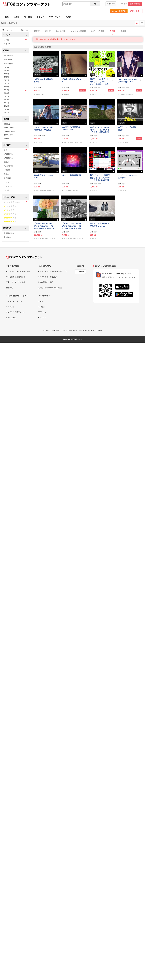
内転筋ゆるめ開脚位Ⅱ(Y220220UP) (71, 129)
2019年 (15, 90)
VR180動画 (8, 154)
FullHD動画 (8, 166)
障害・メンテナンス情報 (16, 282)
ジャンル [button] (15, 35)
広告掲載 (99, 330)
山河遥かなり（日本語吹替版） (43, 80)
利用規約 (9, 288)
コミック (40, 17)
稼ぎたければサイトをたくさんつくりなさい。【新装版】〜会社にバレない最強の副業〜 (99, 82)
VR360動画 (8, 158)
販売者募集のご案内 (46, 282)
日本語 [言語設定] (82, 272)
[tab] (89, 31)
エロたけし (123, 190)
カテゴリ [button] (15, 145)
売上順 (48, 31)
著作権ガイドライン (87, 330)
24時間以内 (8, 56)
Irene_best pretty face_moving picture (128, 80)
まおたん (94, 239)
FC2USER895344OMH (71, 190)
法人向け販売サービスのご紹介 (50, 288)
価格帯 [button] (15, 119)
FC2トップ (47, 330)
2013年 (7, 109)
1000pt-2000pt (9, 131)
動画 (7, 17)
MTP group (39, 142)
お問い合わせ (11, 317)
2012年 (7, 112)
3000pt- (7, 139)
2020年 (7, 87)
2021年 (7, 83)
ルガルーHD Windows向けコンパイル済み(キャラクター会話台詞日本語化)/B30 (100, 130)
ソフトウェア (55, 17)
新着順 (37, 31)
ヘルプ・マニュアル (14, 301)
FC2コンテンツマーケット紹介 (18, 271)
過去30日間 (8, 64)
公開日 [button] (15, 51)
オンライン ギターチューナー (127, 177)
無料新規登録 (135, 4)
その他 (68, 17)
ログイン (124, 4)
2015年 (7, 103)
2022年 (7, 80)
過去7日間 (8, 60)
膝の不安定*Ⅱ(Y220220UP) (43, 177)
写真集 (16, 17)
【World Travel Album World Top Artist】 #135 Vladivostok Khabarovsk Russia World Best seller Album (72, 226)
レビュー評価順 (98, 31)
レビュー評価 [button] (15, 197)
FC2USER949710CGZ (127, 94)
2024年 (7, 74)
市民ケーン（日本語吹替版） (127, 129)
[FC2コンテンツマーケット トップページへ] (24, 257)
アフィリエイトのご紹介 (47, 277)
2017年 (7, 96)
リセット (25, 30)
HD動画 (7, 170)
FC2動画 (41, 307)
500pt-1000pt (9, 128)
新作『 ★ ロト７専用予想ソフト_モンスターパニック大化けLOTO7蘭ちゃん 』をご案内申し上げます (100, 178)
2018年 (7, 93)
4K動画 (7, 162)
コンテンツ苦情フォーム (16, 312)
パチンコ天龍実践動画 (71, 175)
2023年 (7, 77)
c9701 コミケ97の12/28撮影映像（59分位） (43, 129)
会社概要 (56, 330)
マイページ (111, 4)
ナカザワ (94, 142)
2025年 (7, 70)
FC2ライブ (42, 312)
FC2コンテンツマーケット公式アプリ (52, 271)
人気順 (112, 31)
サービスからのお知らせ (16, 277)
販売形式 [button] (15, 228)
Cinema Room (40, 94)
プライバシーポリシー (69, 330)
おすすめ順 (61, 31)
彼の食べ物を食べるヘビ (71, 80)
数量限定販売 (9, 233)
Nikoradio (66, 94)
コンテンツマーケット (33, 4)
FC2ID (40, 301)
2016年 (7, 100)
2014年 (7, 106)
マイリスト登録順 (78, 31)
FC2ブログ (42, 317)
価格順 (123, 31)
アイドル (7, 44)
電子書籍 (28, 17)
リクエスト (10, 307)
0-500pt (7, 124)
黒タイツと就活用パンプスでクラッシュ (99, 225)
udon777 (94, 190)
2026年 (7, 67)
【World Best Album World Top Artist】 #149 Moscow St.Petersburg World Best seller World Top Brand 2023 (44, 226)
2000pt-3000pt (9, 135)
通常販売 (7, 237)
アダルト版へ (136, 11)
